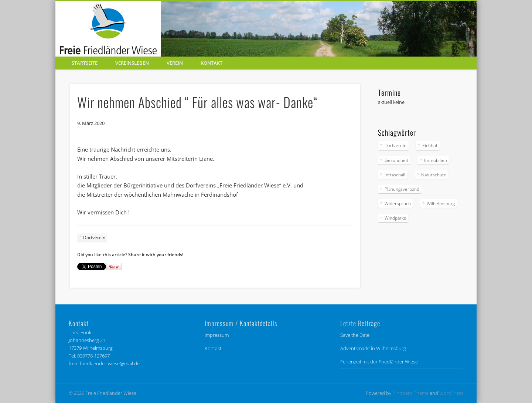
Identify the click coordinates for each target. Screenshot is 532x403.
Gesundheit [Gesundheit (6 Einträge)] (396, 160)
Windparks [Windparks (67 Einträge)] (395, 218)
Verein (175, 63)
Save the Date (355, 335)
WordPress (451, 393)
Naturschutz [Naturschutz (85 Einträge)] (434, 175)
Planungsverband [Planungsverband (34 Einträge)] (402, 189)
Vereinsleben (132, 63)
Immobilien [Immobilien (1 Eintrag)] (436, 160)
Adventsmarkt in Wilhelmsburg (373, 348)
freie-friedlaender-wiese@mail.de (104, 363)
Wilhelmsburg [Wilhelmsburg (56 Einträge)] (441, 204)
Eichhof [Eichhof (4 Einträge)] (430, 145)
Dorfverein (94, 238)
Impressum (217, 335)
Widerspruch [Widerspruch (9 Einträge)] (398, 204)
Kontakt (212, 63)
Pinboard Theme (410, 393)
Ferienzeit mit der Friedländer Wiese (379, 362)
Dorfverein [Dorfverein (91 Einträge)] (395, 145)
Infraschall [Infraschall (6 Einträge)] (395, 175)
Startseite (85, 63)
